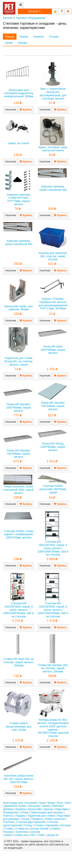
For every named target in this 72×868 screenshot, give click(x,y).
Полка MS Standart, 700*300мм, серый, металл (53, 406)
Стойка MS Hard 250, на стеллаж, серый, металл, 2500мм (19, 662)
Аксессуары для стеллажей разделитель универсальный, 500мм (19, 93)
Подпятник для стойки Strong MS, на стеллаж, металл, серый (19, 361)
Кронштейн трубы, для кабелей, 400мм (19, 308)
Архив (9, 43)
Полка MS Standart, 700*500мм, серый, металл (19, 454)
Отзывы (54, 37)
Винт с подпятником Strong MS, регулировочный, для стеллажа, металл (53, 94)
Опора (25, 812)
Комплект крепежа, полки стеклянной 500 (19, 242)
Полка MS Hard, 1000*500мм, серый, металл (53, 350)
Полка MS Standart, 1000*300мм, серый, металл (19, 408)
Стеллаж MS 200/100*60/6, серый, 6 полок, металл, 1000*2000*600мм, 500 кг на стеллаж (19, 610)
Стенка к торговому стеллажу (52, 825)
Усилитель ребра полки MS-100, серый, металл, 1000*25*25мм (19, 779)
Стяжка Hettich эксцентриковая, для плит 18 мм (19, 727)
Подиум (20, 816)
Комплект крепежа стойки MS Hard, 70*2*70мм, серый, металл (19, 199)
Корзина (20, 809)
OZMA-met (22, 835)
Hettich (9, 835)
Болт (60, 803)
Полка (25, 819)
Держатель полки (15, 806)
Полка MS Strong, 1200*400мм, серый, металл (53, 447)
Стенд (28, 825)
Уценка (24, 37)
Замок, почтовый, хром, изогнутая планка (53, 149)
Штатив (35, 832)
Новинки (38, 37)
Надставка (62, 809)
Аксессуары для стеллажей (20, 803)
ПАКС (41, 835)
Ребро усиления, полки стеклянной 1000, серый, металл (19, 490)
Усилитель (22, 832)
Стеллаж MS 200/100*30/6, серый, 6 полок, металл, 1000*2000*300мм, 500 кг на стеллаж (53, 548)
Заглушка (34, 806)
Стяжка (55, 829)
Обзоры (23, 43)
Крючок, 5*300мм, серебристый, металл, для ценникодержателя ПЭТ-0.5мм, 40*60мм (53, 304)
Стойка (9, 829)
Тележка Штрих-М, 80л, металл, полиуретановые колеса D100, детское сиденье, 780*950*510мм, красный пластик (53, 728)
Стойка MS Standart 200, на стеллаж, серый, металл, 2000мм (53, 668)
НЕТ (33, 835)
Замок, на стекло (19, 143)
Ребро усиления (55, 819)
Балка (51, 803)
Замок (46, 806)
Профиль (37, 819)
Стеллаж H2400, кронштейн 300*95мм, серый (53, 489)
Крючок (48, 809)
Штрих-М (53, 835)
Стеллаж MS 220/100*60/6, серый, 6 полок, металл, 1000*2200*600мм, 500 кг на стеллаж (53, 610)
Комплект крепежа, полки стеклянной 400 (53, 188)
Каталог (8, 18)
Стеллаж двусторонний (31, 822)
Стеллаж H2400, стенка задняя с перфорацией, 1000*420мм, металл (19, 534)
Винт (68, 803)
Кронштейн (35, 809)
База (42, 803)
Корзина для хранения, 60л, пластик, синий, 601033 (53, 256)
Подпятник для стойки (41, 816)
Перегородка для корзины (47, 812)
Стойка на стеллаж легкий (32, 829)
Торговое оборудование (31, 18)
